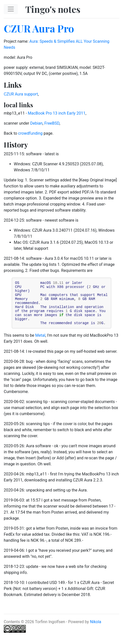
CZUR (9, 94)
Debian (36, 123)
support (31, 94)
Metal (40, 344)
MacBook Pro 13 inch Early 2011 (57, 113)
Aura (19, 94)
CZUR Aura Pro (39, 28)
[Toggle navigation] (11, 9)
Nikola (96, 630)
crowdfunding (30, 133)
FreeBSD (52, 123)
